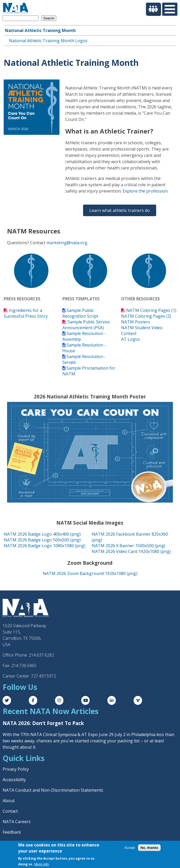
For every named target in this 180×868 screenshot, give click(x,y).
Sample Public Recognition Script (80, 313)
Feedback (12, 832)
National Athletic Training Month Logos (48, 41)
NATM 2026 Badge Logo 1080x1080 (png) (45, 546)
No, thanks (149, 848)
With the (12, 734)
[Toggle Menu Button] (170, 9)
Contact (10, 811)
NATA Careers (17, 822)
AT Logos (130, 339)
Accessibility (14, 780)
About (9, 801)
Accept (130, 848)
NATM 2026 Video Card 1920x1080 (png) (131, 551)
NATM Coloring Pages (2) (146, 316)
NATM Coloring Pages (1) (151, 310)
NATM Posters (136, 322)
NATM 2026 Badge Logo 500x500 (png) (42, 540)
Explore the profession (145, 191)
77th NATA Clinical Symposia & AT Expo (59, 734)
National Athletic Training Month (40, 30)
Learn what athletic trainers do (120, 210)
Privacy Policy (16, 769)
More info (42, 864)
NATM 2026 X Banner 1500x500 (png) (129, 546)
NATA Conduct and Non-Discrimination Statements (53, 790)
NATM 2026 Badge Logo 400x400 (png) (42, 534)
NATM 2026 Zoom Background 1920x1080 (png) (90, 573)
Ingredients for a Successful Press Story (26, 313)
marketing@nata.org (67, 243)
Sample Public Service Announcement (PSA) (86, 325)
